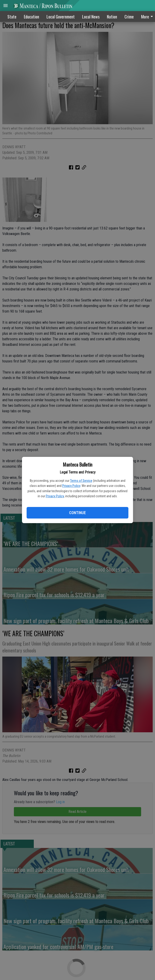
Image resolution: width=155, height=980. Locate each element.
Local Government (61, 17)
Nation (112, 17)
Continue (77, 513)
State (12, 17)
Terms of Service (81, 481)
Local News (91, 17)
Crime (129, 17)
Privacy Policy (71, 486)
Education (31, 17)
